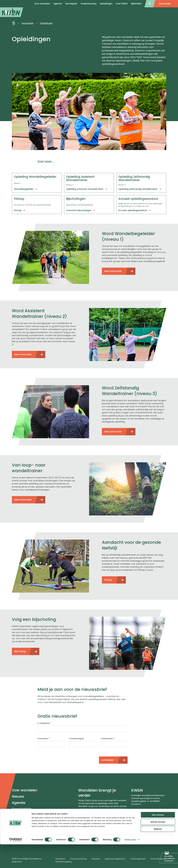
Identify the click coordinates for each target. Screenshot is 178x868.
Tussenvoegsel (77, 739)
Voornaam (44, 739)
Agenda (19, 803)
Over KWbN (122, 4)
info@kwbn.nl (141, 815)
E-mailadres (44, 723)
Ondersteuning (88, 4)
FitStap (108, 580)
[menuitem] (12, 12)
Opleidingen (106, 4)
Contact (19, 822)
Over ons (19, 815)
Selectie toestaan (158, 846)
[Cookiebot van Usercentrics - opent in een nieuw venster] (16, 863)
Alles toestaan (158, 838)
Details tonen (130, 863)
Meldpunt (20, 828)
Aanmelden (108, 760)
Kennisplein (71, 4)
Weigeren (158, 853)
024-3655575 (141, 812)
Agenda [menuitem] (58, 4)
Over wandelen (25, 790)
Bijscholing (20, 651)
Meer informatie (113, 271)
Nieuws (18, 796)
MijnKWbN (136, 4)
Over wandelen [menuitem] (42, 4)
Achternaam (108, 739)
